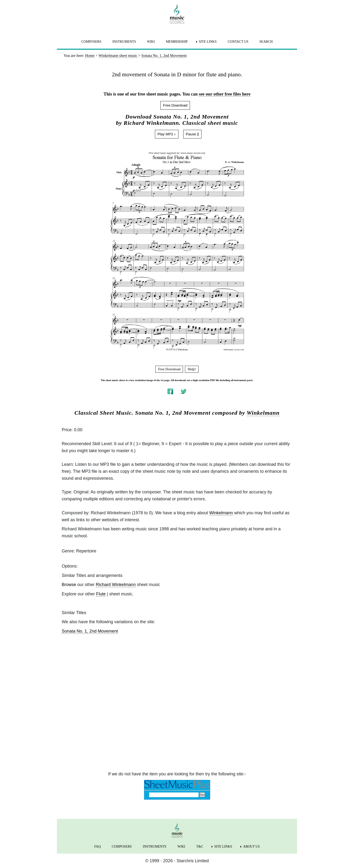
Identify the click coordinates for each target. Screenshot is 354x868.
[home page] (177, 14)
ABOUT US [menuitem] (251, 847)
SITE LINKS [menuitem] (208, 42)
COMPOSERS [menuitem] (91, 42)
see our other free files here (225, 94)
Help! (192, 369)
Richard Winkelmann (116, 585)
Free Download (175, 105)
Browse (69, 585)
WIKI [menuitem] (151, 42)
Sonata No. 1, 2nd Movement (90, 631)
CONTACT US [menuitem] (238, 42)
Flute (101, 594)
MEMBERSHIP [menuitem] (177, 42)
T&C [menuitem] (200, 847)
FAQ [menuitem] (97, 847)
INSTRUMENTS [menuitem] (124, 42)
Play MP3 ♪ (167, 134)
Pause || (192, 134)
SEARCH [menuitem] (266, 42)
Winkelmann (263, 413)
